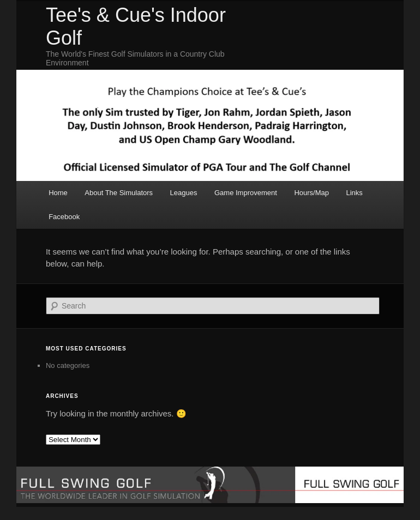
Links (354, 193)
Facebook (64, 217)
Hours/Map (311, 193)
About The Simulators (119, 193)
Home (58, 193)
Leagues (184, 193)
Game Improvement (246, 193)
